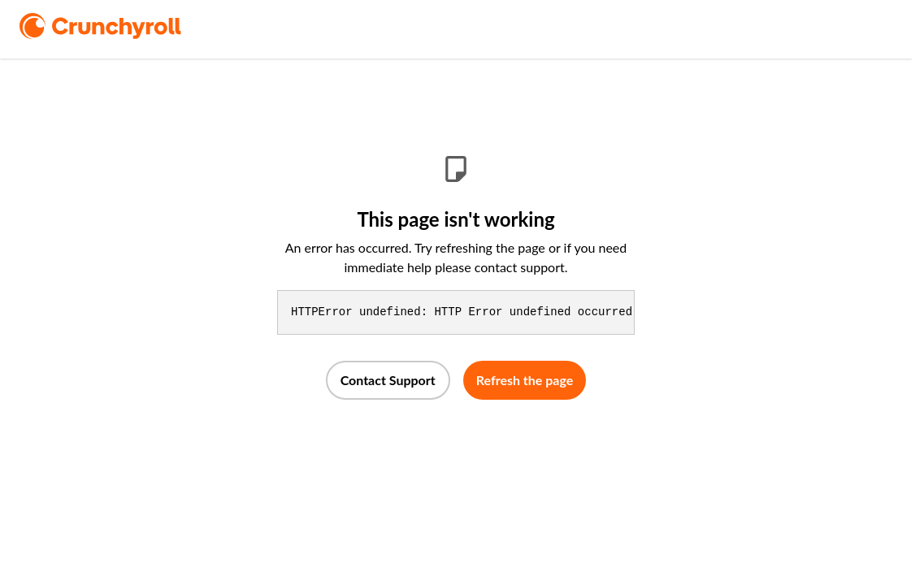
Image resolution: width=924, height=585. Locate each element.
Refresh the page (525, 380)
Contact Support (388, 380)
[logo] (123, 26)
